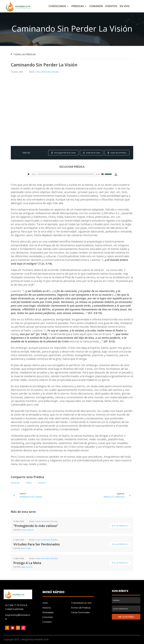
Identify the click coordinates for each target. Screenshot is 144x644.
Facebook (15, 483)
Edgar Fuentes (27, 567)
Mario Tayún (26, 548)
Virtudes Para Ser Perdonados (37, 544)
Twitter (29, 483)
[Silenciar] (103, 174)
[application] (69, 174)
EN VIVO (125, 6)
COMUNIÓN (96, 6)
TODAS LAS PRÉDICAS (23, 54)
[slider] (66, 174)
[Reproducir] (29, 174)
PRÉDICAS (78, 6)
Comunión (48, 617)
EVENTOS (111, 6)
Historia (46, 608)
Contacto (47, 622)
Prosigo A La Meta (27, 563)
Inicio (45, 603)
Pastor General (27, 530)
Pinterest (42, 483)
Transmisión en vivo (81, 603)
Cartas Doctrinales (80, 612)
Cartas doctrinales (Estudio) (47, 72)
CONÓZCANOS (57, 6)
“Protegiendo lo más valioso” (36, 526)
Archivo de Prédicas (81, 608)
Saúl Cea (26, 153)
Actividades (48, 612)
